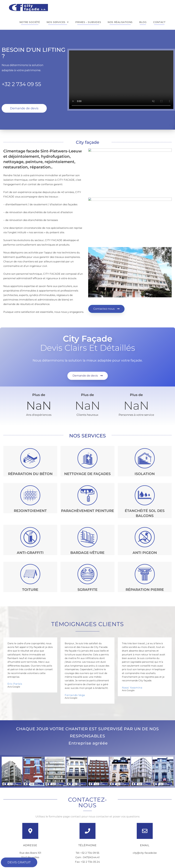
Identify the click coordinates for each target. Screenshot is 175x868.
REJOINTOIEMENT (30, 511)
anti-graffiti (30, 553)
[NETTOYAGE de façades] (88, 458)
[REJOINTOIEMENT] (30, 495)
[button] (5, 771)
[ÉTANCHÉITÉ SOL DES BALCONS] (145, 495)
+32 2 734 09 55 (21, 84)
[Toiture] (30, 574)
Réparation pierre (145, 590)
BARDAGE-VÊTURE (87, 553)
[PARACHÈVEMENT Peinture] (88, 495)
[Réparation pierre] (145, 574)
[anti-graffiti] (30, 537)
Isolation (145, 474)
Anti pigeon (145, 553)
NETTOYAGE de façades (87, 474)
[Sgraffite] (88, 574)
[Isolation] (145, 458)
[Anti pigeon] (145, 537)
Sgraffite (87, 590)
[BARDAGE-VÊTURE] (88, 537)
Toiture (30, 590)
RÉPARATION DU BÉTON (30, 474)
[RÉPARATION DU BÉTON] (30, 458)
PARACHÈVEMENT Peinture (87, 511)
